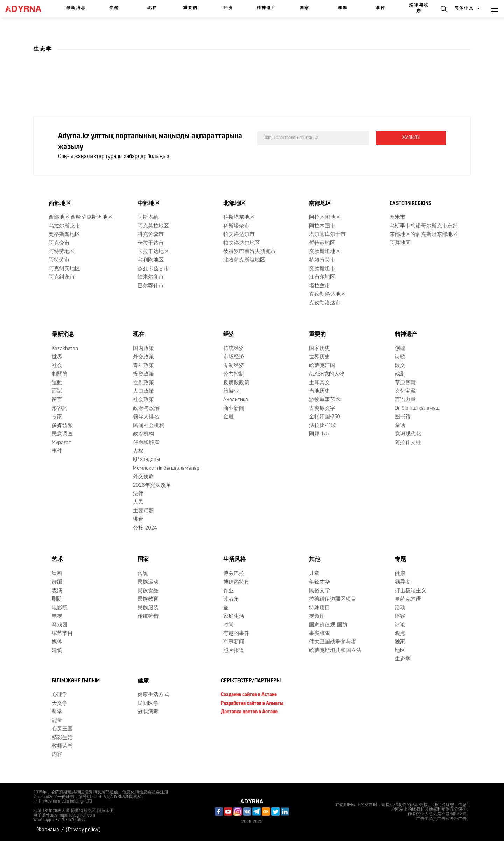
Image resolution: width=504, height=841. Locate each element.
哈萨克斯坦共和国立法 (335, 651)
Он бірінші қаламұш (417, 409)
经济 (228, 8)
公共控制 (234, 374)
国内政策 (143, 349)
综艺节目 (62, 634)
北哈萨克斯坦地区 (244, 260)
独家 (400, 642)
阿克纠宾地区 (64, 269)
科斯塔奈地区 (239, 218)
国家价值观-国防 (328, 625)
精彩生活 (62, 738)
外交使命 (143, 477)
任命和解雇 (146, 443)
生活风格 (234, 560)
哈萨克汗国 (322, 366)
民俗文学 (320, 591)
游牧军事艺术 (325, 400)
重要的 (190, 8)
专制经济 (234, 366)
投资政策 (143, 374)
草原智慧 (405, 383)
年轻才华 (320, 582)
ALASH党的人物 (327, 374)
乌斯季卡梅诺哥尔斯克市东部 (424, 226)
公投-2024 (145, 528)
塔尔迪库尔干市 (327, 235)
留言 (57, 400)
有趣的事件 (236, 634)
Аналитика (236, 400)
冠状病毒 (148, 712)
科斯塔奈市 (236, 226)
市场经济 (234, 357)
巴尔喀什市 (151, 286)
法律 (138, 494)
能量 (57, 721)
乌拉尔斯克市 (64, 226)
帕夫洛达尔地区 (242, 243)
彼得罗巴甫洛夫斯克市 (250, 252)
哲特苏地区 (322, 243)
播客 (400, 616)
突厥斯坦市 (322, 269)
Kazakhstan (65, 349)
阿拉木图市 (322, 226)
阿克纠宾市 (62, 277)
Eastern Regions (411, 204)
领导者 (403, 582)
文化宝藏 (405, 391)
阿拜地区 (400, 243)
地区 (400, 651)
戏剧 (400, 374)
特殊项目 (320, 608)
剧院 (57, 599)
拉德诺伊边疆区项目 (333, 599)
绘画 (57, 574)
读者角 (231, 599)
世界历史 (320, 357)
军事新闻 (234, 642)
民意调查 (62, 434)
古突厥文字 (322, 409)
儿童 (314, 574)
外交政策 (143, 357)
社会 (57, 366)
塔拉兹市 (320, 286)
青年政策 (143, 366)
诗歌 (400, 357)
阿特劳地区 (62, 252)
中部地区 (149, 204)
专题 (114, 8)
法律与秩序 (419, 8)
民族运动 (148, 582)
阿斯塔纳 (148, 218)
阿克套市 (59, 243)
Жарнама (48, 830)
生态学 (403, 659)
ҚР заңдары (146, 460)
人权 (138, 451)
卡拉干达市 (151, 243)
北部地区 (234, 204)
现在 (152, 8)
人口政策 (143, 391)
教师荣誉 (62, 746)
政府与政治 (146, 409)
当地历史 (320, 391)
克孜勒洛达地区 (327, 295)
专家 (57, 417)
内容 (57, 755)
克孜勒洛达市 (325, 303)
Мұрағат (61, 443)
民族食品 (148, 591)
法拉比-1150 (323, 426)
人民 (138, 502)
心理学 (60, 695)
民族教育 (148, 599)
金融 (229, 417)
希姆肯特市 (322, 260)
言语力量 (405, 400)
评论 (400, 625)
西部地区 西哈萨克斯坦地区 (81, 218)
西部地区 (60, 204)
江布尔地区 (322, 277)
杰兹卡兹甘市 (153, 269)
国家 (304, 8)
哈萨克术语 (408, 599)
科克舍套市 (151, 235)
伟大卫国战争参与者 (333, 642)
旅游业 (231, 391)
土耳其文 (320, 383)
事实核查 (320, 634)
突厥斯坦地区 (325, 252)
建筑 (57, 651)
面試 (57, 391)
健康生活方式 (153, 695)
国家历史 (320, 349)
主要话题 (143, 511)
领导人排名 (146, 417)
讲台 (138, 520)
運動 (343, 8)
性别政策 (143, 383)
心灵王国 (62, 729)
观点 (400, 634)
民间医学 (148, 704)
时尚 (229, 625)
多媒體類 (62, 426)
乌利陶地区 (151, 260)
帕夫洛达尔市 (239, 235)
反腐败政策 (236, 383)
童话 (400, 426)
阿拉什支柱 (408, 443)
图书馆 (403, 417)
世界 (57, 357)
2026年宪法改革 (152, 486)
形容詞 (60, 409)
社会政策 (143, 400)
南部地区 (320, 204)
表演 (57, 591)
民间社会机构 (149, 426)
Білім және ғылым (76, 681)
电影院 (60, 608)
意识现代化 (408, 434)
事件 (381, 8)
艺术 (57, 560)
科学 (57, 712)
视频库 (317, 616)
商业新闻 (234, 409)
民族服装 (148, 608)
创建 (400, 349)
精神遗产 (266, 8)
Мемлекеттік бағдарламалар (166, 468)
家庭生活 (234, 616)
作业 (229, 591)
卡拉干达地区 (153, 252)
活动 (400, 608)
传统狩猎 (148, 616)
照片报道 (234, 651)
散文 (400, 366)
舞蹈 (57, 582)
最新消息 (76, 8)
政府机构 (143, 434)
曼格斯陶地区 (64, 235)
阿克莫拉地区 (153, 226)
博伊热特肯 (236, 582)
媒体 (57, 642)
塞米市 (397, 218)
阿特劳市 (59, 260)
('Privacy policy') (83, 830)
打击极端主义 (411, 591)
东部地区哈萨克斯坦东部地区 (424, 235)
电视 (57, 616)
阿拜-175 (319, 434)
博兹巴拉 (234, 574)
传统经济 (234, 349)
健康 (400, 574)
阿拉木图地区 (325, 218)
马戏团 (60, 625)
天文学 (60, 704)
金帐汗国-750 (325, 417)
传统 (143, 574)
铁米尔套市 (151, 277)
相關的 (60, 374)
